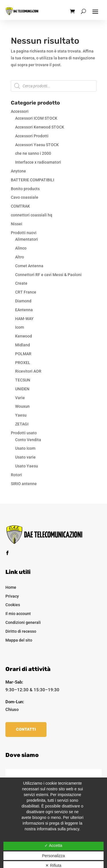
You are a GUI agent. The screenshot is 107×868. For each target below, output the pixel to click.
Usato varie (25, 457)
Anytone (18, 171)
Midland (23, 345)
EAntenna (24, 310)
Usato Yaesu (27, 466)
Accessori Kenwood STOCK (40, 127)
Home (11, 587)
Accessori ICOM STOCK (36, 118)
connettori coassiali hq (32, 215)
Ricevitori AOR (28, 371)
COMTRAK (20, 206)
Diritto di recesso (21, 631)
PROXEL (23, 363)
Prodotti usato (24, 433)
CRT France (26, 292)
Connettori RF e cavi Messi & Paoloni (48, 275)
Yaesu (21, 415)
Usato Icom (25, 448)
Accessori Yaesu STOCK (37, 145)
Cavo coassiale (25, 197)
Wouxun (22, 406)
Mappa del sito (19, 640)
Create (21, 283)
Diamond (23, 301)
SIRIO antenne (24, 484)
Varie (20, 398)
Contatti (26, 729)
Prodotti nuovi (24, 233)
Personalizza (53, 856)
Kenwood (24, 336)
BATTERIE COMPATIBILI (33, 180)
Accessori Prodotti (32, 136)
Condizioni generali (23, 622)
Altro (20, 257)
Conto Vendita (28, 440)
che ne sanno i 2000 (33, 153)
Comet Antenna (29, 266)
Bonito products (25, 189)
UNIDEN (22, 389)
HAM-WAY (24, 319)
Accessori (20, 111)
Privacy (12, 596)
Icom (20, 327)
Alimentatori (27, 239)
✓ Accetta (53, 845)
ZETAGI (22, 424)
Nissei (17, 224)
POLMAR (23, 354)
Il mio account (18, 614)
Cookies (13, 605)
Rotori (16, 475)
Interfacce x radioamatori (38, 162)
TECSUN (23, 380)
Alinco (21, 248)
